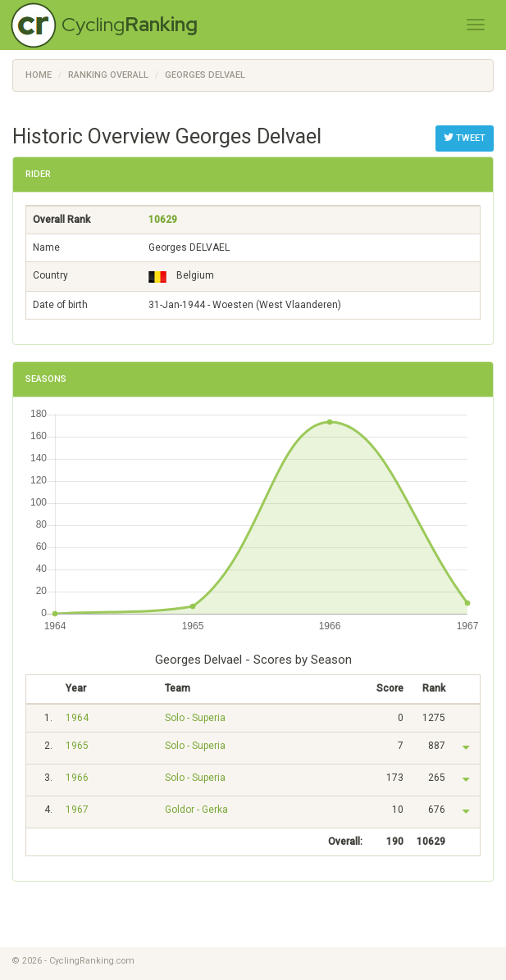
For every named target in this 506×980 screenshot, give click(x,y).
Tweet (465, 138)
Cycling (130, 24)
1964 (77, 718)
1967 (77, 810)
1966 (77, 778)
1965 (77, 746)
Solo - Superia (195, 718)
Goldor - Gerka (196, 810)
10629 (163, 220)
